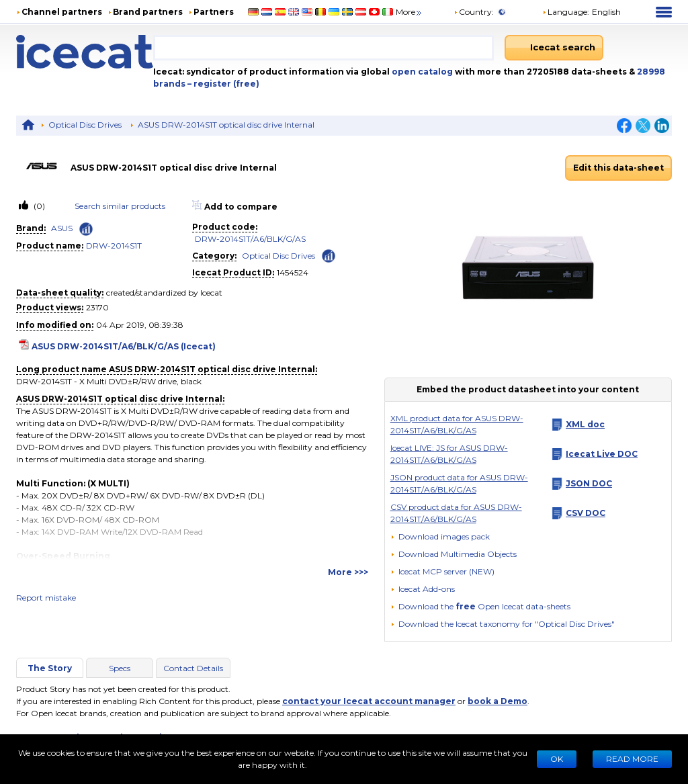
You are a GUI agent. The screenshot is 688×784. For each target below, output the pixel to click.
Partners (214, 12)
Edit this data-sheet (618, 168)
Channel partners (62, 12)
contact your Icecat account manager (369, 701)
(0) (38, 206)
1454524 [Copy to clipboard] (293, 272)
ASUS (62, 228)
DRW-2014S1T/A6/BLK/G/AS (250, 239)
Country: (474, 12)
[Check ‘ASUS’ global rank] (86, 229)
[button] (454, 554)
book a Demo (498, 701)
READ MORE (632, 759)
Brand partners (148, 12)
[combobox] (324, 48)
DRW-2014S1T (114, 246)
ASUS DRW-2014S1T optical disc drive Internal (226, 125)
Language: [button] (566, 12)
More (410, 12)
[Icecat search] (554, 48)
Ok (557, 759)
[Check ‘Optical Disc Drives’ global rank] (329, 255)
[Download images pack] (440, 537)
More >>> (348, 572)
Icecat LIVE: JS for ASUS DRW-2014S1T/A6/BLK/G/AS (449, 454)
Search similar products (120, 206)
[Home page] (85, 52)
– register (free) (223, 84)
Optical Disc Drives (85, 125)
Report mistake (46, 598)
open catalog (421, 72)
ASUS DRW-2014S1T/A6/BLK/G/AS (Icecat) (124, 346)
